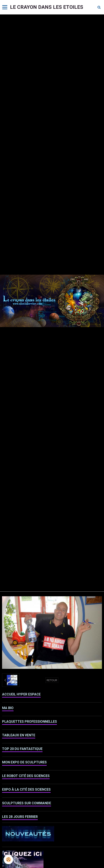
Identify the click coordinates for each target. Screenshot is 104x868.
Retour (52, 680)
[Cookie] (8, 860)
